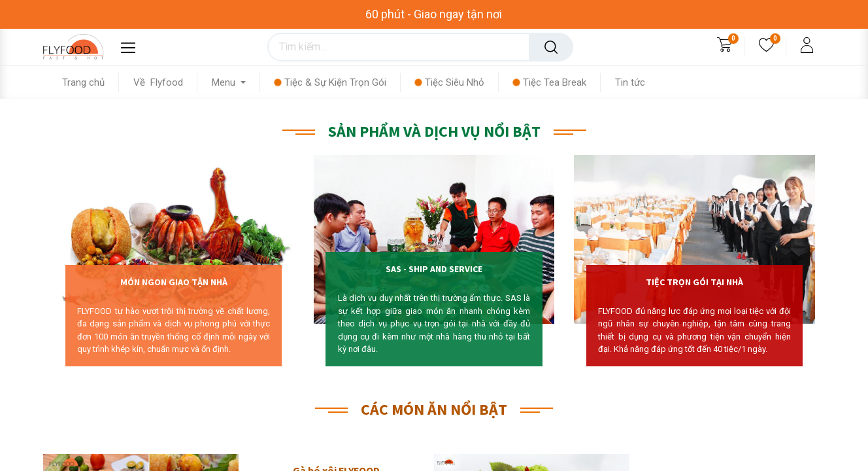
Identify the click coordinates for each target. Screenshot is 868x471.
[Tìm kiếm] (551, 47)
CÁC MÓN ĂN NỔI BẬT (434, 409)
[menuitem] (91, 82)
